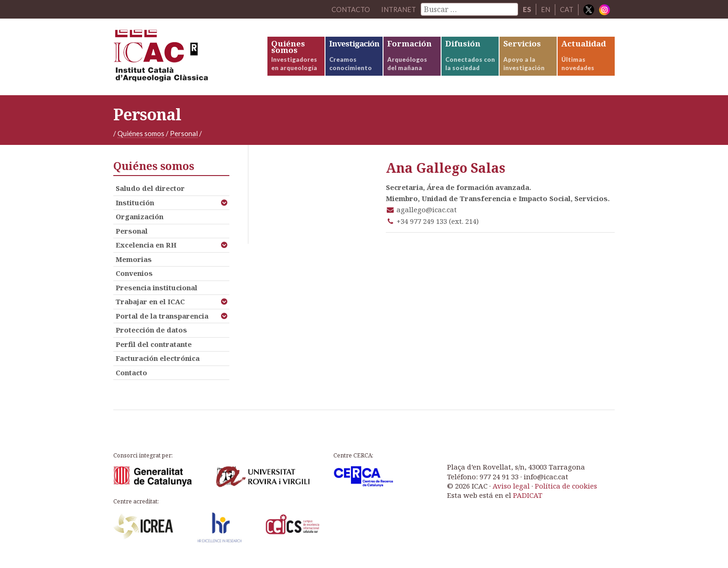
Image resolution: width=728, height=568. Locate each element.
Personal (184, 137)
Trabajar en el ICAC (150, 305)
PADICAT (528, 499)
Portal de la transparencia (162, 319)
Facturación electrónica (158, 362)
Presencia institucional (156, 291)
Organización (140, 220)
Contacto (131, 376)
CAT (567, 9)
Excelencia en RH (146, 248)
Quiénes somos (141, 137)
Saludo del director (150, 192)
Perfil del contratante (154, 347)
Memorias (134, 262)
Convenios (134, 277)
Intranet (398, 9)
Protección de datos (151, 333)
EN (546, 9)
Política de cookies (566, 489)
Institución (135, 206)
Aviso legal (511, 489)
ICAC (183, 59)
